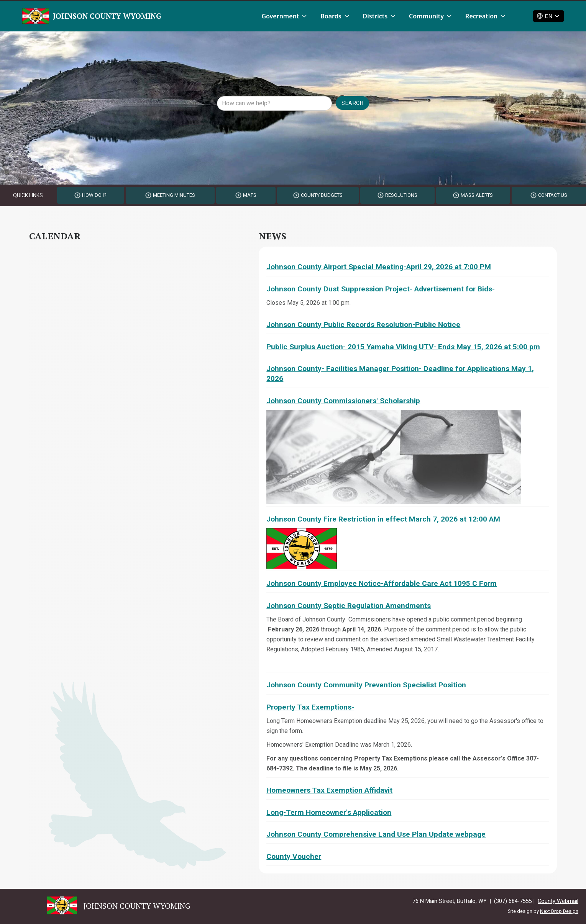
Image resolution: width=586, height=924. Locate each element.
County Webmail (558, 901)
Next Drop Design (559, 911)
